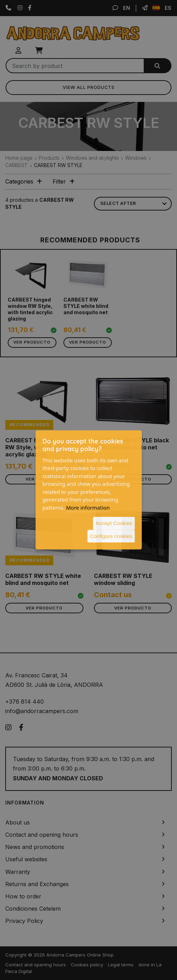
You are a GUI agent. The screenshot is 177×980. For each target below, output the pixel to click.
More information (88, 507)
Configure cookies (111, 536)
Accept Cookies (114, 523)
